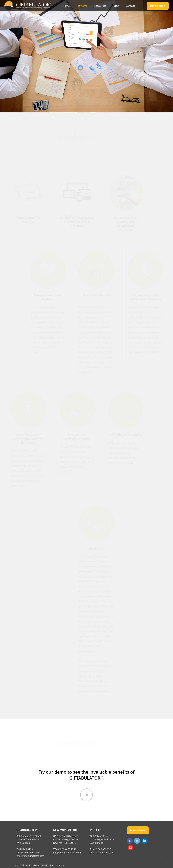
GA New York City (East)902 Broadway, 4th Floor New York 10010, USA (66, 839)
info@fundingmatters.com (30, 856)
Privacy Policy (58, 865)
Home (66, 6)
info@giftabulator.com (102, 853)
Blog (116, 6)
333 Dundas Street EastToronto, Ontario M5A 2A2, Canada (29, 839)
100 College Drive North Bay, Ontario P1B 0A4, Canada (102, 839)
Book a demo (157, 6)
